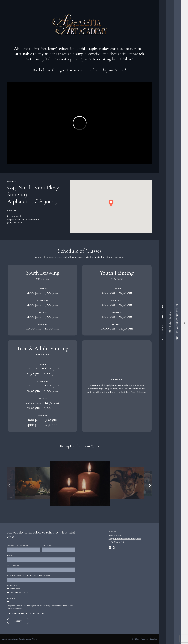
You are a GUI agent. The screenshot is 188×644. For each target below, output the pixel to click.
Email (10, 556)
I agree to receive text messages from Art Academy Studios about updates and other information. (41, 607)
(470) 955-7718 (15, 223)
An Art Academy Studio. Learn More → (21, 639)
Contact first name (18, 545)
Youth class (15, 589)
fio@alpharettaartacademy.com (23, 219)
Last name (47, 545)
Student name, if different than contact (29, 576)
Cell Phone (13, 565)
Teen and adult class (19, 593)
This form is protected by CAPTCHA (26, 613)
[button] (111, 203)
